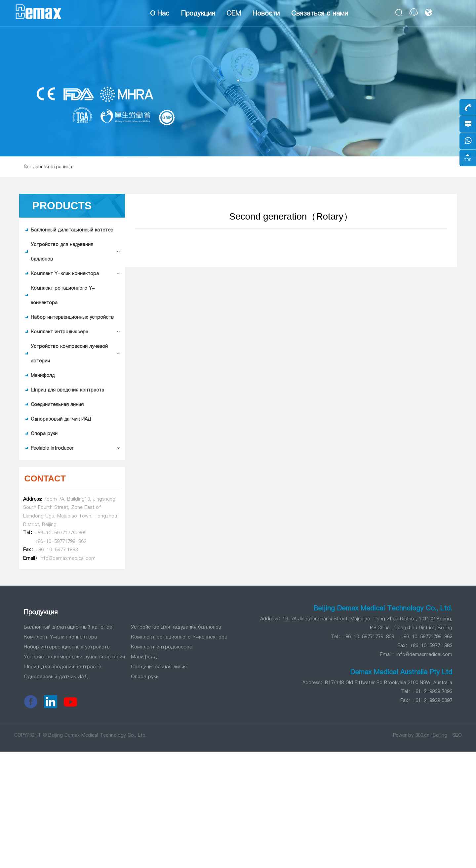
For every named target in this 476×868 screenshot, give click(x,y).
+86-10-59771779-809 (60, 533)
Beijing (440, 735)
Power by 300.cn (411, 735)
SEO (457, 735)
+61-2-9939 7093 (432, 691)
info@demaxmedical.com (424, 654)
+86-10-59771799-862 (60, 541)
